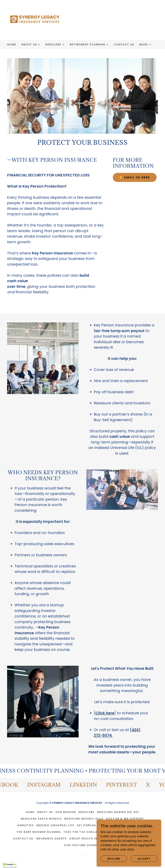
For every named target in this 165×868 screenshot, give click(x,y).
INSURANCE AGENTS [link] (51, 839)
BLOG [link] (148, 839)
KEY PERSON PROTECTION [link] (97, 825)
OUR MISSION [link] (66, 812)
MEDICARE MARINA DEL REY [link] (118, 812)
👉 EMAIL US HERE (135, 177)
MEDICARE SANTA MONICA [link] (41, 819)
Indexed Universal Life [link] (55, 825)
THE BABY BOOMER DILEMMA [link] (39, 832)
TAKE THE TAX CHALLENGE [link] (84, 832)
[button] (31, 45)
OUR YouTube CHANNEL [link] (82, 845)
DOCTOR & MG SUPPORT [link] (125, 819)
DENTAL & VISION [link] (128, 839)
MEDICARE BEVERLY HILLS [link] (84, 819)
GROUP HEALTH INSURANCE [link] (90, 839)
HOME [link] (12, 44)
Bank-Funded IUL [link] (133, 825)
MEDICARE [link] (86, 812)
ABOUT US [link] (45, 812)
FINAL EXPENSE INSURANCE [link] (128, 832)
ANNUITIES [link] (25, 825)
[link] (36, 20)
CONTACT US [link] (124, 44)
